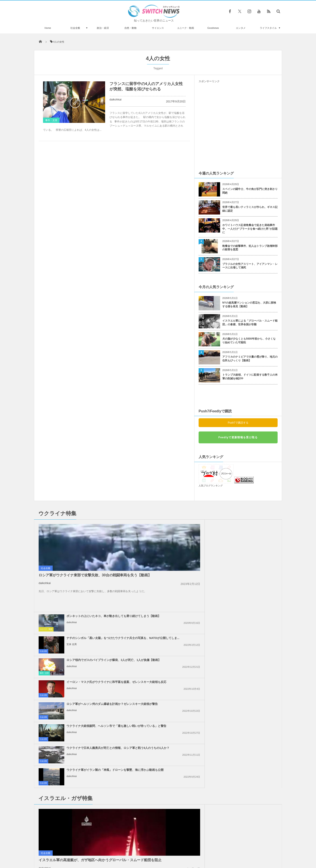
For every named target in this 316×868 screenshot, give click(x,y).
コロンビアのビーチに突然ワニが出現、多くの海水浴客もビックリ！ (84, 803)
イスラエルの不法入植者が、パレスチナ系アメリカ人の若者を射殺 (248, 651)
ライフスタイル (268, 28)
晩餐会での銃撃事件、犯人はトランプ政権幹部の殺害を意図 (250, 248)
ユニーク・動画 (186, 28)
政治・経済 (103, 28)
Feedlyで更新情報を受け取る (238, 437)
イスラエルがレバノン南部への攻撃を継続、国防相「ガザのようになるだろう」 (248, 631)
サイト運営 (113, 848)
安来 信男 (232, 537)
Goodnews (213, 28)
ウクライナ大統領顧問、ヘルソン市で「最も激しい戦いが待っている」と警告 (248, 571)
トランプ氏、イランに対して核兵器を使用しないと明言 (168, 651)
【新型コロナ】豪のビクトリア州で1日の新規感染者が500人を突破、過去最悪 (83, 821)
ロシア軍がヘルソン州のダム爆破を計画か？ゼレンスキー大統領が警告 (168, 571)
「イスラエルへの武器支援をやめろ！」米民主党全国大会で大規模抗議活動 (248, 675)
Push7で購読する (238, 423)
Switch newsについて (87, 848)
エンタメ (241, 28)
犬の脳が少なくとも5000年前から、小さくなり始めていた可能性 (249, 341)
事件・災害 (51, 120)
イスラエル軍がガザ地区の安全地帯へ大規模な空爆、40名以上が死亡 (168, 697)
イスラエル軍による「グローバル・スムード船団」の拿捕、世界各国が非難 (250, 323)
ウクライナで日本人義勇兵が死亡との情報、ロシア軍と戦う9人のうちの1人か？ (168, 593)
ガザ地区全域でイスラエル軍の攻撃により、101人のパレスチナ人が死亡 (248, 697)
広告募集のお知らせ (229, 848)
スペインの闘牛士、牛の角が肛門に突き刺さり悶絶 (250, 191)
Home (48, 28)
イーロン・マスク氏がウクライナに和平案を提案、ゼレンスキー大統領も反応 (248, 549)
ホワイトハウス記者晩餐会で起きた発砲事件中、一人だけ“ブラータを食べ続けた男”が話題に (250, 229)
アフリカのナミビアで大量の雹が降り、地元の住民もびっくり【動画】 (250, 359)
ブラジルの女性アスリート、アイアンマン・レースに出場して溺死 (250, 266)
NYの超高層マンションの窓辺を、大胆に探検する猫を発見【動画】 (249, 305)
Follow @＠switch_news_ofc (158, 747)
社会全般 (75, 28)
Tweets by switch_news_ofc (158, 740)
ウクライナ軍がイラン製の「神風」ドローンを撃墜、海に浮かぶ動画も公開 (248, 593)
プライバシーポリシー (140, 848)
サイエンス (158, 28)
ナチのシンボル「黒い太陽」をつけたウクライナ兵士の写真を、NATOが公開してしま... (248, 527)
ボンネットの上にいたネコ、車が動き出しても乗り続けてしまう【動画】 (168, 527)
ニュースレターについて (197, 848)
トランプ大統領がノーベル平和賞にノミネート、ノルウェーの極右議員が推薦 (84, 746)
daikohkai (116, 99)
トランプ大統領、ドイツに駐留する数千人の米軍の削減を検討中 (250, 377)
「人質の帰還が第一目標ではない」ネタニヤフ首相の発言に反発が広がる (168, 675)
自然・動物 (130, 28)
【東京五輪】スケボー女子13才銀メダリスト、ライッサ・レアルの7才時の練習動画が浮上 (83, 766)
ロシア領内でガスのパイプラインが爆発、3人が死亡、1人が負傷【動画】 (168, 549)
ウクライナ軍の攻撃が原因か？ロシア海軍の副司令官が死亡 (84, 785)
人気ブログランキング (211, 486)
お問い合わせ (168, 848)
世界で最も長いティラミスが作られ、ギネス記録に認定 (250, 209)
